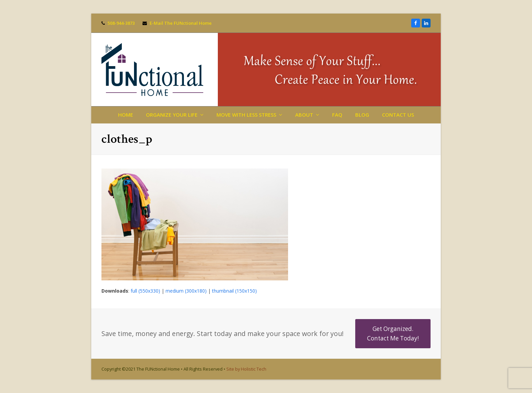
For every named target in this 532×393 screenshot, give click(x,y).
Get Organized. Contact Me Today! (393, 333)
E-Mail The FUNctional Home (181, 23)
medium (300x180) (186, 291)
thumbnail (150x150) (234, 291)
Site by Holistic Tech (246, 369)
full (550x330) (145, 291)
